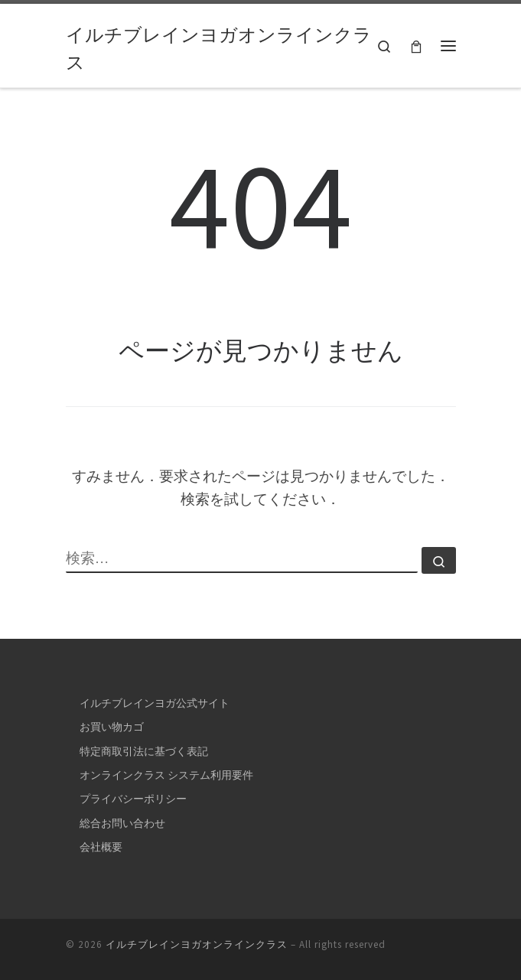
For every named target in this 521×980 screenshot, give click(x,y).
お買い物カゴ (112, 727)
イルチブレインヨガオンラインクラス (197, 944)
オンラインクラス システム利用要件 (166, 775)
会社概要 (101, 847)
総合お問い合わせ (122, 823)
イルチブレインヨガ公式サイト (155, 703)
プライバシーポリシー (133, 799)
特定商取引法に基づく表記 (144, 751)
